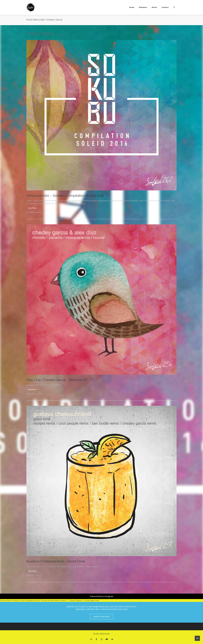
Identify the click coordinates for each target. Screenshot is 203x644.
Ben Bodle (30, 567)
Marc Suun (149, 201)
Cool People (51, 567)
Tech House (55, 204)
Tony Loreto (65, 204)
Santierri (47, 204)
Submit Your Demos (102, 617)
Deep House (56, 201)
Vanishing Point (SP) (78, 204)
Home (132, 7)
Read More (32, 208)
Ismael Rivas (125, 201)
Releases (143, 7)
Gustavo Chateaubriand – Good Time (56, 561)
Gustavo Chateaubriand (99, 201)
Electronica (73, 201)
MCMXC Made (159, 201)
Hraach (117, 201)
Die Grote (64, 201)
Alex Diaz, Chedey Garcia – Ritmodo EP (57, 380)
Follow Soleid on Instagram (102, 596)
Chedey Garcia (38, 201)
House (111, 201)
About (154, 7)
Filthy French (84, 201)
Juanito (142, 201)
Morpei (33, 204)
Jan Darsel (134, 201)
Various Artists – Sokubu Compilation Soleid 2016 (65, 196)
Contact (165, 7)
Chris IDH (48, 201)
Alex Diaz (30, 385)
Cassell (29, 201)
